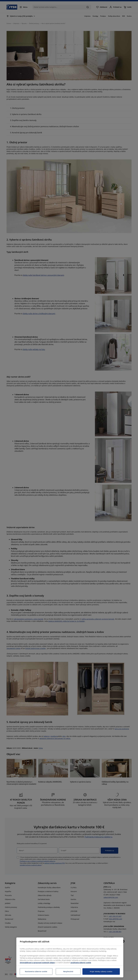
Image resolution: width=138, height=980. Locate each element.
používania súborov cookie (81, 963)
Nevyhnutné (68, 971)
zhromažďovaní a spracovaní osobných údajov (37, 963)
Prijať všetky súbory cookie (101, 971)
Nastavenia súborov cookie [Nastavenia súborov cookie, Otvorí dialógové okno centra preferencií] (36, 971)
